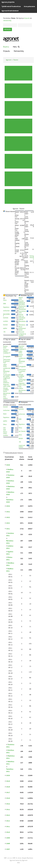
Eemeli (5, 325)
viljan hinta (5, 365)
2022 (8, 523)
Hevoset (21, 332)
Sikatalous (22, 325)
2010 (8, 832)
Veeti (5, 414)
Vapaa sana (21, 298)
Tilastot (16, 60)
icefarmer (6, 311)
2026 (8, 465)
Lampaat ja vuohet (22, 335)
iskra (20, 435)
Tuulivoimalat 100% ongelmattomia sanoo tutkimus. (7, 379)
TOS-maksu (5, 398)
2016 (8, 798)
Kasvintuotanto (22, 312)
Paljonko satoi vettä (7, 385)
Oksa (5, 300)
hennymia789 (32, 257)
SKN (4, 304)
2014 (8, 810)
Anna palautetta (29, 6)
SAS (4, 428)
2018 (8, 787)
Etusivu (6, 47)
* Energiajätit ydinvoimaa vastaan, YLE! (7, 359)
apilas (5, 328)
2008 (8, 844)
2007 (8, 849)
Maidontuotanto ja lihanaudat (22, 308)
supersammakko (22, 446)
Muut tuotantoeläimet (22, 328)
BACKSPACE (7, 315)
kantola (6, 318)
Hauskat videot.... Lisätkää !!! (7, 351)
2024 (8, 512)
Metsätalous (22, 322)
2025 (8, 506)
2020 (8, 775)
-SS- (4, 332)
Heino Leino (5, 433)
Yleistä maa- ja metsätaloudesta (22, 317)
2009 (8, 838)
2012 (8, 821)
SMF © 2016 (17, 858)
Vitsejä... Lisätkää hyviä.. (6, 390)
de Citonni (22, 431)
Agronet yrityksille (8, 2)
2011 (8, 827)
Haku (16, 47)
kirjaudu (27, 18)
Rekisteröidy (19, 51)
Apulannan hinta (7, 394)
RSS (18, 863)
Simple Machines (27, 858)
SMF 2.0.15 (8, 858)
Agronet (9, 60)
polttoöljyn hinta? (22, 381)
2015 (8, 804)
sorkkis (6, 321)
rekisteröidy (7, 21)
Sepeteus (6, 307)
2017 (8, 792)
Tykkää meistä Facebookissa (11, 6)
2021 (8, 529)
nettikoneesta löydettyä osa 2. (7, 371)
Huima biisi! (5, 347)
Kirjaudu (7, 51)
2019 (8, 781)
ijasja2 (21, 438)
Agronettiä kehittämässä (10, 11)
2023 (8, 517)
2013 (8, 815)
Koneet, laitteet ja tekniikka (22, 303)
